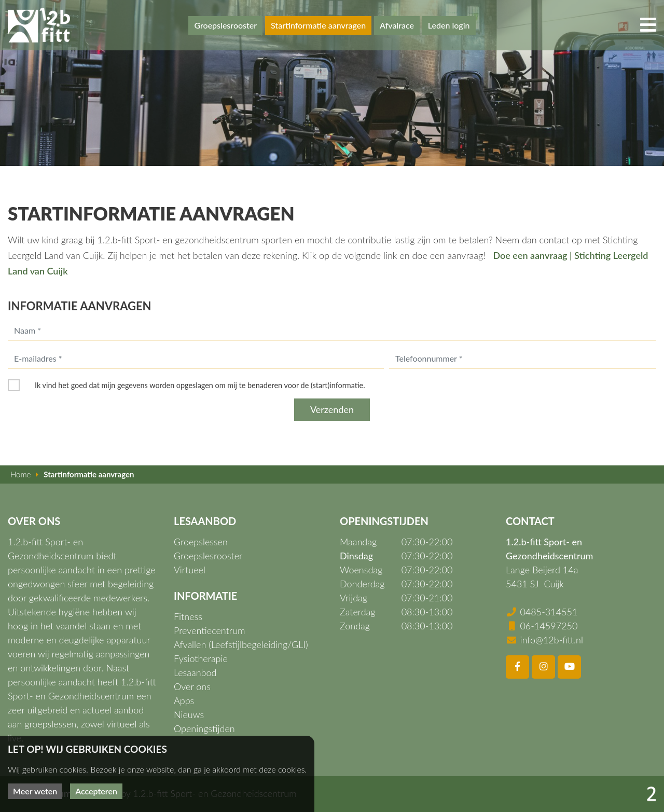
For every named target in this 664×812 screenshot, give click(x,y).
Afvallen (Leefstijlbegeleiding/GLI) (241, 644)
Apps (184, 700)
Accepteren (96, 791)
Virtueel (190, 570)
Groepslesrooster (225, 25)
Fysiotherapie (201, 658)
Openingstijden (204, 728)
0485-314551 (549, 612)
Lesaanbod (195, 672)
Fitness (188, 616)
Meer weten (35, 791)
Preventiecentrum (210, 630)
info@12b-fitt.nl (551, 640)
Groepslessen (201, 542)
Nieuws (189, 714)
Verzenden (332, 409)
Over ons (192, 686)
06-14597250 (549, 626)
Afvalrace (397, 25)
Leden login (449, 25)
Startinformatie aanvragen (318, 25)
